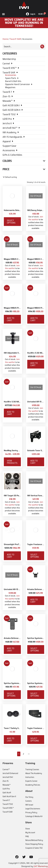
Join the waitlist (36, 218)
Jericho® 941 (8, 777)
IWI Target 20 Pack (12, 496)
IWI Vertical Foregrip (36, 496)
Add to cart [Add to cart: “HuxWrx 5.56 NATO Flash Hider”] (34, 364)
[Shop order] (14, 177)
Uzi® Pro (6, 789)
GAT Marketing (41, 866)
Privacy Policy (31, 812)
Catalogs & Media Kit (34, 816)
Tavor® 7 (6, 800)
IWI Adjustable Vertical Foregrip (18, 353)
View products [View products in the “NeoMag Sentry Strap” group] (12, 462)
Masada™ (7, 785)
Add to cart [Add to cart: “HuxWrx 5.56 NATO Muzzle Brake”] (11, 413)
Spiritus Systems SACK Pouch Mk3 (19, 683)
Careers (28, 801)
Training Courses (32, 769)
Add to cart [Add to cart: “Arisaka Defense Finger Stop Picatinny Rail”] (34, 601)
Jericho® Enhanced (10, 773)
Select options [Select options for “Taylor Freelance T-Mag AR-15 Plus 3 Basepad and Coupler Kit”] (35, 556)
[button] (3, 14)
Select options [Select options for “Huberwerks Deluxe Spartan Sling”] (11, 222)
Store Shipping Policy (34, 844)
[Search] (42, 47)
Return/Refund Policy (34, 840)
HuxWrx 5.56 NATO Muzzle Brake (19, 402)
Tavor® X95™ (8, 808)
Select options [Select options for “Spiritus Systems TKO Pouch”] (35, 695)
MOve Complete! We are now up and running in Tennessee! (24, 23)
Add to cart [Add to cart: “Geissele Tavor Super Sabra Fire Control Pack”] (34, 462)
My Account (30, 832)
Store (28, 829)
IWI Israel (29, 805)
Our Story (29, 797)
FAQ (27, 836)
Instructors (30, 777)
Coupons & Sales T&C (34, 848)
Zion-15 (6, 781)
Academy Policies (33, 785)
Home (5, 39)
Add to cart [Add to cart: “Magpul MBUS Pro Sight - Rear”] (34, 319)
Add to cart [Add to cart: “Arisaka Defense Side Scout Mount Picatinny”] (11, 649)
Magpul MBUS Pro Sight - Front (18, 308)
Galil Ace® (7, 793)
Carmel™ (6, 769)
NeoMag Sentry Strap (14, 451)
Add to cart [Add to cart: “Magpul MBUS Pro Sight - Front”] (11, 319)
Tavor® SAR (15, 39)
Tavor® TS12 (8, 804)
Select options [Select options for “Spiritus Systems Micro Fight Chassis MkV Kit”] (35, 649)
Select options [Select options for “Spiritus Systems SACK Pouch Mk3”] (11, 695)
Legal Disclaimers (33, 809)
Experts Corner (31, 781)
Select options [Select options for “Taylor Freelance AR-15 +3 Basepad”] (35, 740)
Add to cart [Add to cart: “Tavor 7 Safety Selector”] (11, 740)
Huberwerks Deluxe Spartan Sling (19, 210)
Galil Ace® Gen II (9, 796)
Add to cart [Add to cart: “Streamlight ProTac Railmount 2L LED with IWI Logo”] (11, 556)
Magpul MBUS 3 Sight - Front (17, 259)
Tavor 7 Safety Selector (14, 728)
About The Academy (34, 773)
